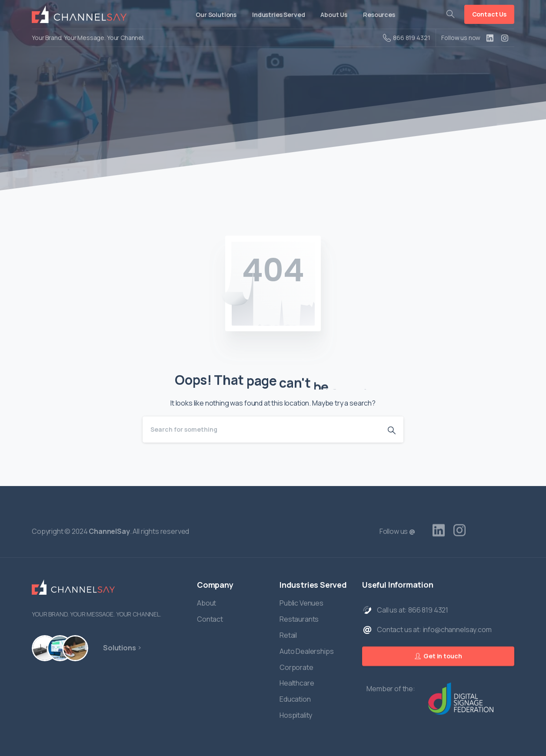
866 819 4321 (406, 38)
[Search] (261, 430)
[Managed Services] (72, 648)
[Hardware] (44, 648)
